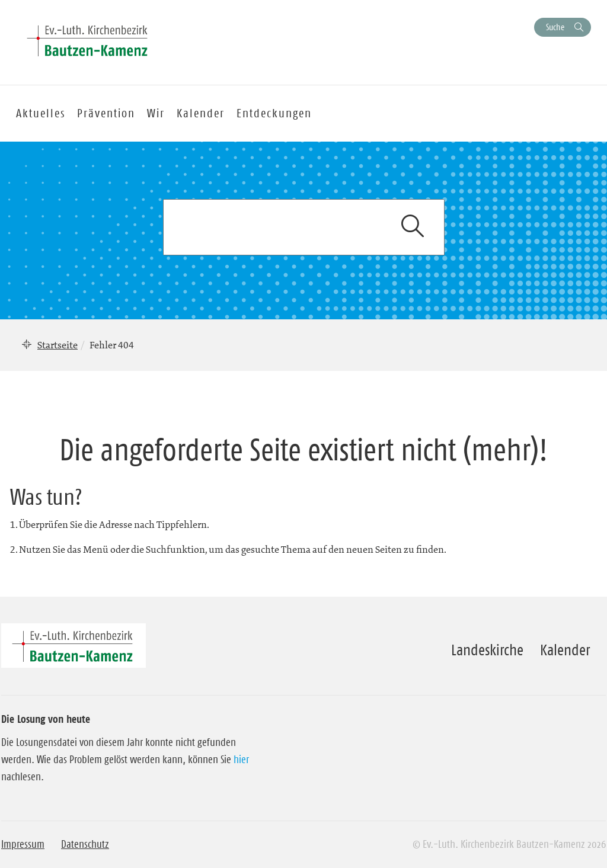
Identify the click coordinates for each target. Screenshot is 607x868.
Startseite (57, 345)
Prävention (106, 113)
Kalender (565, 650)
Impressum (23, 844)
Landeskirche (487, 650)
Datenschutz (85, 844)
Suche (555, 27)
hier (241, 760)
